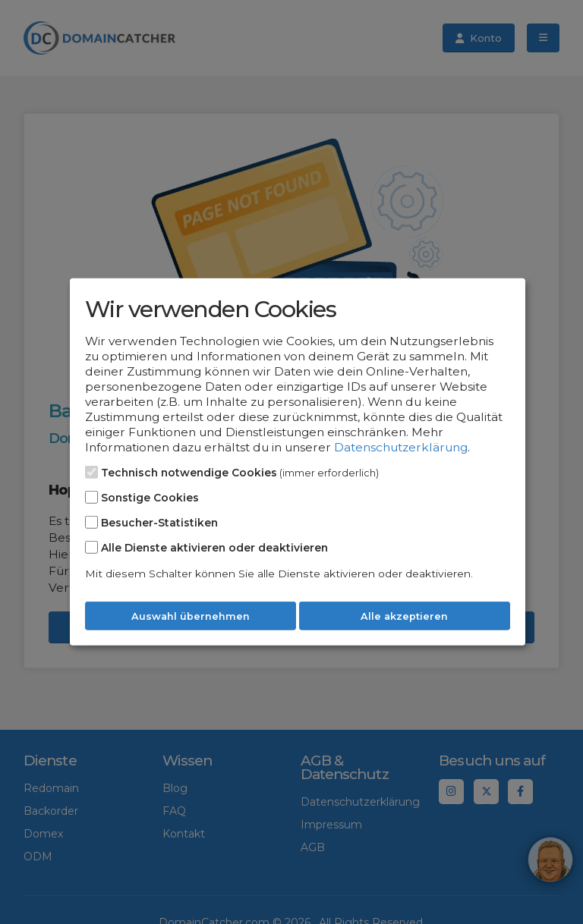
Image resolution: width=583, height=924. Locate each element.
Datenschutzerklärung (401, 447)
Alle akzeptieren (404, 616)
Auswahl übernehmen (191, 616)
